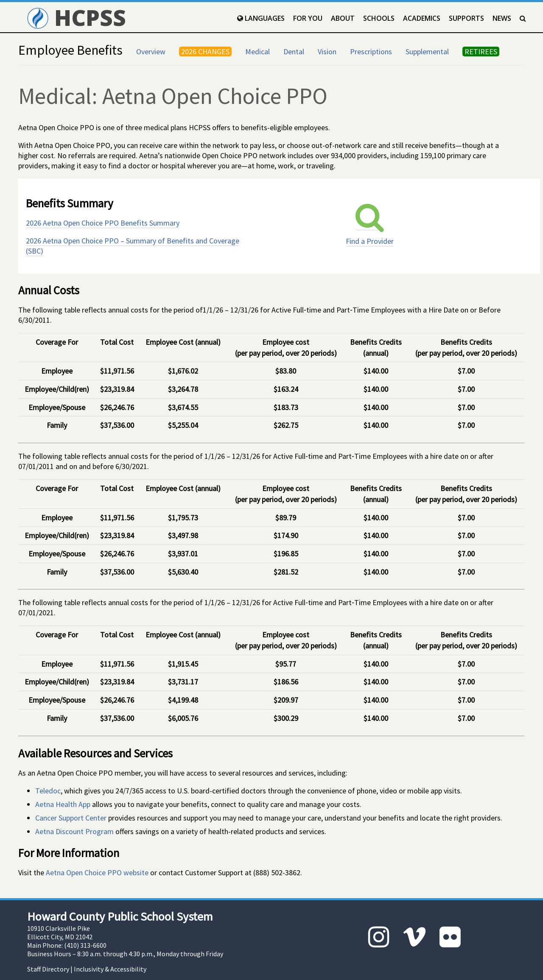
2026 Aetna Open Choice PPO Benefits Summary (103, 223)
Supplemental (427, 52)
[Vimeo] (414, 937)
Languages (261, 18)
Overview (151, 52)
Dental (294, 52)
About (343, 18)
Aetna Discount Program (74, 831)
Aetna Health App (63, 804)
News (502, 18)
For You (308, 18)
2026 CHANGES (205, 52)
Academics (422, 18)
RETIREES (481, 52)
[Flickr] (450, 937)
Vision (327, 52)
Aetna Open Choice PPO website (97, 873)
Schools (379, 18)
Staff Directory (48, 969)
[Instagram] (379, 937)
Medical (258, 52)
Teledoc (48, 791)
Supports (466, 18)
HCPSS (77, 17)
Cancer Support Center (71, 818)
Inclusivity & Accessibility (110, 969)
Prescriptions (371, 52)
